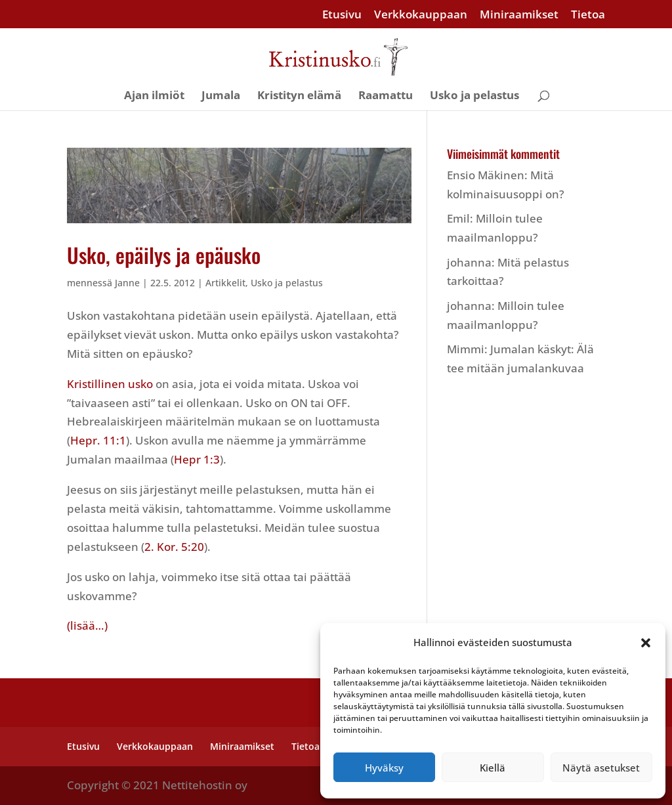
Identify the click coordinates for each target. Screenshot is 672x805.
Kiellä (493, 768)
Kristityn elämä (299, 97)
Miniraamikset (519, 15)
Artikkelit (225, 283)
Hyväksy (384, 768)
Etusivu (342, 15)
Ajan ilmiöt (154, 97)
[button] (646, 643)
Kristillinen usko (110, 384)
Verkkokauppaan (421, 15)
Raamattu (386, 97)
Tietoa (588, 15)
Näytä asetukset (601, 768)
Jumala (221, 97)
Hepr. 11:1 (98, 440)
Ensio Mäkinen (486, 175)
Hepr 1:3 (197, 459)
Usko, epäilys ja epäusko (164, 255)
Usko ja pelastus (474, 97)
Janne (127, 283)
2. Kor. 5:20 (174, 547)
